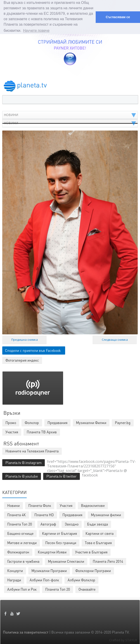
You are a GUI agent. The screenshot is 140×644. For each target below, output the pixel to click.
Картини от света (100, 533)
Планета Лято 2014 (108, 561)
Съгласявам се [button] (118, 17)
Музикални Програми (49, 570)
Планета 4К (17, 514)
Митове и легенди (22, 542)
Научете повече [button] (36, 31)
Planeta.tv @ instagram (24, 462)
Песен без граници (61, 542)
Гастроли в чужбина (23, 561)
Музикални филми (106, 514)
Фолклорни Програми (93, 570)
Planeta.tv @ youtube (22, 475)
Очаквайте (87, 588)
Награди (14, 579)
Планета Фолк (40, 505)
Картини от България (59, 533)
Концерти (15, 570)
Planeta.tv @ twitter (62, 475)
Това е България (98, 542)
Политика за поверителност (26, 631)
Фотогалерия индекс (22, 359)
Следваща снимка (115, 339)
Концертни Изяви (52, 551)
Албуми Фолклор (81, 579)
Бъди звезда (97, 523)
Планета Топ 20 (20, 523)
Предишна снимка (25, 339)
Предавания (72, 514)
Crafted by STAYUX (123, 639)
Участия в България (91, 551)
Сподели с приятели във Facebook (33, 350)
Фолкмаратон (18, 551)
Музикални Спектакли (66, 561)
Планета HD (44, 514)
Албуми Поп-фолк (44, 579)
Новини (13, 505)
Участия (66, 505)
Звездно (72, 523)
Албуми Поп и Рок (22, 588)
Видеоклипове (93, 505)
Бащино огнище (20, 533)
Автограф (48, 523)
